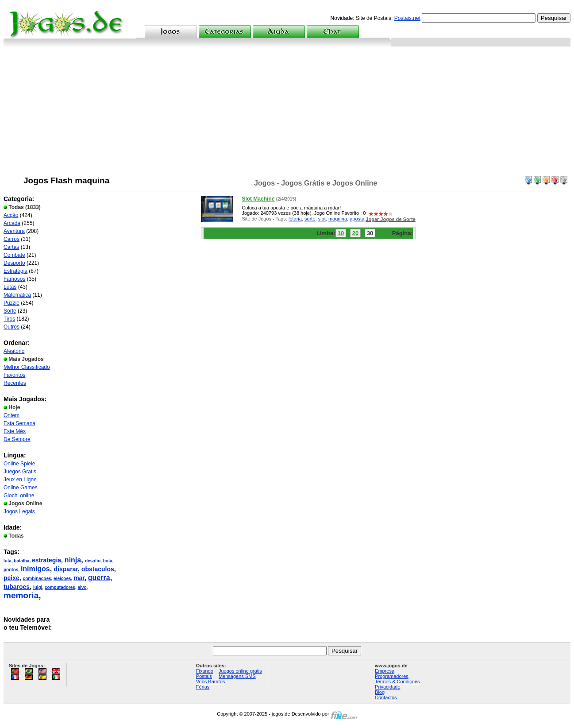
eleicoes (62, 579)
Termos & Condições (397, 682)
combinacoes (37, 579)
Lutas (10, 287)
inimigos (35, 569)
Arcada (12, 223)
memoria (21, 595)
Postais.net (407, 18)
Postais (204, 676)
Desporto (14, 263)
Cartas (11, 247)
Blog (380, 692)
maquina (338, 219)
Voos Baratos (210, 682)
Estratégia (15, 271)
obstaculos (98, 569)
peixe (12, 578)
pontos (11, 570)
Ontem (12, 415)
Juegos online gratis (240, 671)
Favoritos (14, 375)
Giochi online (19, 496)
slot (322, 219)
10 (341, 233)
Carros (12, 239)
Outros (12, 327)
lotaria (295, 219)
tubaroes (17, 587)
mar (79, 578)
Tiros (9, 319)
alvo (82, 587)
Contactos (386, 697)
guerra (99, 578)
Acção (11, 215)
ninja (73, 560)
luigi (38, 587)
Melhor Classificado (27, 367)
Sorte (10, 311)
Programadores (392, 676)
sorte (310, 219)
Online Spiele (19, 464)
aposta (357, 219)
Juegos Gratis (20, 472)
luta (8, 561)
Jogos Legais (19, 511)
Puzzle (12, 303)
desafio (93, 561)
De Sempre (17, 439)
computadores (60, 587)
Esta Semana (19, 423)
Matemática (17, 295)
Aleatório (14, 351)
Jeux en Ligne (20, 480)
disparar (66, 569)
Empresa (385, 671)
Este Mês (15, 431)
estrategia (46, 560)
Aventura (14, 231)
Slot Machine (258, 199)
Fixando (205, 671)
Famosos (14, 279)
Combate (14, 255)
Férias (203, 687)
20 (355, 233)
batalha (21, 561)
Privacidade (387, 687)
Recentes (15, 383)
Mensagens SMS (237, 676)
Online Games (21, 488)
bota (108, 561)
